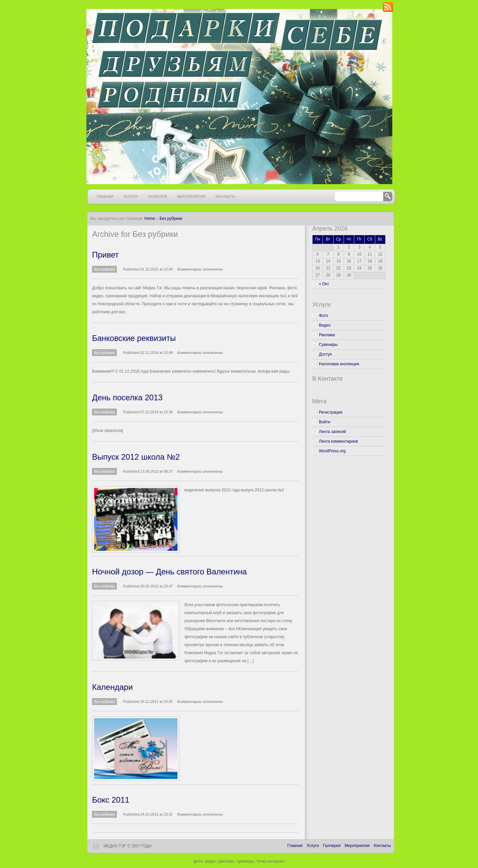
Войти (325, 422)
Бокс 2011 (111, 800)
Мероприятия (191, 196)
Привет (105, 255)
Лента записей (332, 432)
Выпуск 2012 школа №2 (136, 457)
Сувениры (328, 345)
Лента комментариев (338, 441)
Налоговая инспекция (339, 364)
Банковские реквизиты (134, 338)
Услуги (131, 196)
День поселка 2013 (127, 397)
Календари (112, 687)
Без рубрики (171, 219)
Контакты (225, 196)
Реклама (327, 335)
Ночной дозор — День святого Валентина (169, 572)
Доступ (325, 354)
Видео (325, 325)
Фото (324, 316)
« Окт (324, 284)
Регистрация (331, 412)
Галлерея (157, 196)
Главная (105, 196)
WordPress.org (332, 451)
